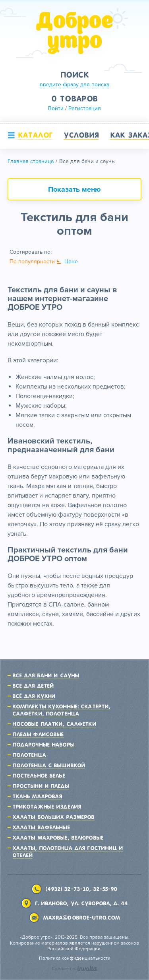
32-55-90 (105, 889)
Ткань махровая (37, 796)
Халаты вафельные (41, 827)
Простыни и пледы (41, 786)
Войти (56, 108)
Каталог (35, 135)
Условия (81, 135)
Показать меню (74, 189)
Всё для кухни (34, 696)
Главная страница (31, 161)
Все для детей (33, 686)
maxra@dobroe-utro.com (82, 918)
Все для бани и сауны (46, 675)
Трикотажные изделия (47, 807)
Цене (71, 262)
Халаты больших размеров (53, 817)
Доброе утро (75, 33)
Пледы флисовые (38, 734)
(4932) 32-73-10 (67, 889)
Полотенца (29, 755)
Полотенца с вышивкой (49, 765)
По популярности (32, 262)
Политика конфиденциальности (75, 958)
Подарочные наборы (43, 745)
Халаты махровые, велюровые (58, 838)
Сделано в (74, 969)
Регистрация (85, 108)
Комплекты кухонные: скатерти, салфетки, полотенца (61, 710)
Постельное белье (39, 776)
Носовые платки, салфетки (54, 724)
